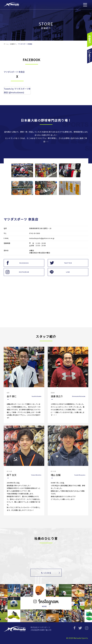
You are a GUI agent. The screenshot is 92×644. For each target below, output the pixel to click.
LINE (68, 272)
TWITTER (68, 263)
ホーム (6, 44)
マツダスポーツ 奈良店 (14, 72)
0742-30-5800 (35, 233)
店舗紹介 (13, 44)
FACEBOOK (24, 263)
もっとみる (46, 573)
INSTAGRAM (24, 272)
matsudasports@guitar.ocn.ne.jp (42, 238)
